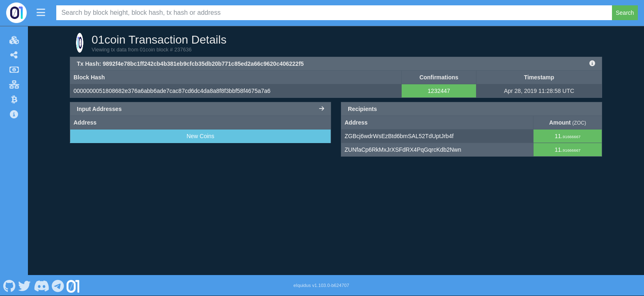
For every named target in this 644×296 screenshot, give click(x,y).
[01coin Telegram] (58, 285)
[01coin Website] (73, 285)
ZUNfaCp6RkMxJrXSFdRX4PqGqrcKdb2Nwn (403, 150)
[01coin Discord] (41, 285)
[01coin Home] (16, 13)
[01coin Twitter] (25, 285)
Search (625, 13)
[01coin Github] (9, 285)
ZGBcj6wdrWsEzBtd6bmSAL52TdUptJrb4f (399, 136)
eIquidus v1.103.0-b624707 (322, 285)
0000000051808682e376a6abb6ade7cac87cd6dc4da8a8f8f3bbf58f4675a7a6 (172, 91)
